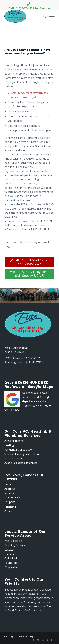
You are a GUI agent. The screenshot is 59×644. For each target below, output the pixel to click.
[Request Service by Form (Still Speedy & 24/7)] (29, 274)
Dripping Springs (15, 545)
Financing (10, 507)
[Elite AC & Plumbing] (24, 16)
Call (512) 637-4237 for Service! (29, 5)
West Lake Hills (13, 541)
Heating (9, 445)
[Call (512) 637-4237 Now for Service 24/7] (29, 262)
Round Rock (11, 563)
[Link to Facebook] (33, 640)
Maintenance (12, 498)
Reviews (9, 493)
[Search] (43, 16)
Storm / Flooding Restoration (22, 454)
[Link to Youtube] (48, 640)
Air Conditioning (14, 441)
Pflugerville (11, 567)
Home (8, 484)
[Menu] (50, 16)
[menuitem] (43, 16)
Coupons (10, 502)
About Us (10, 489)
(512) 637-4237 (30, 41)
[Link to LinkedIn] (52, 640)
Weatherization (14, 458)
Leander (9, 554)
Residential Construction (19, 450)
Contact (9, 511)
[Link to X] (38, 640)
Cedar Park (11, 558)
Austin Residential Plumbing (21, 463)
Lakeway (10, 550)
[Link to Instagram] (43, 640)
